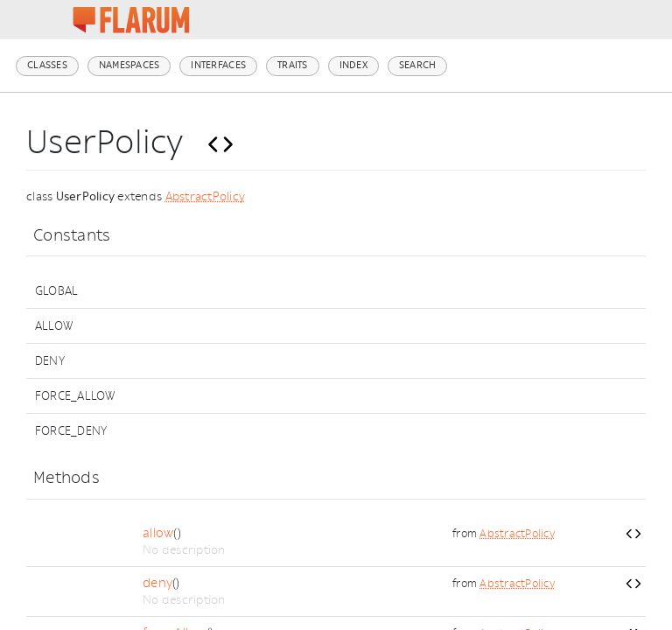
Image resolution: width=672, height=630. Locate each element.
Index (353, 65)
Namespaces (129, 65)
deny (157, 583)
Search (418, 65)
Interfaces (218, 65)
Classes (47, 65)
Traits (293, 65)
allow (158, 533)
